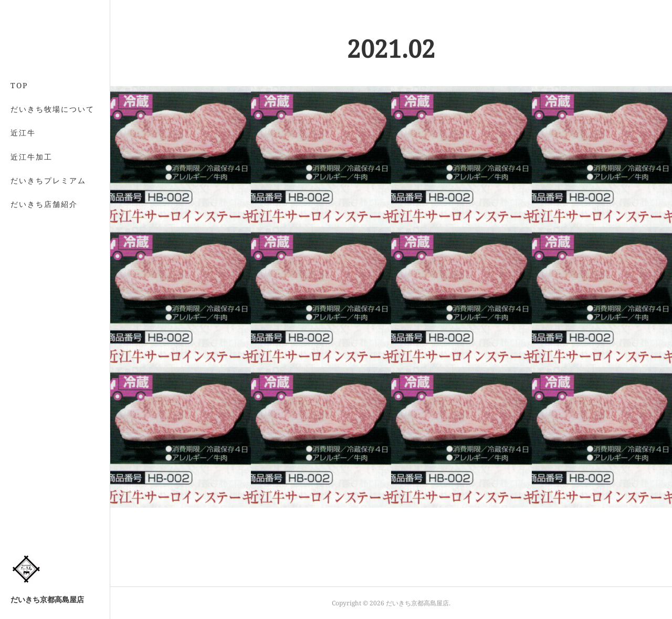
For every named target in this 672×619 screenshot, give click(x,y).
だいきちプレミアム (48, 180)
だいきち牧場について (52, 109)
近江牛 (23, 133)
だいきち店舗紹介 (44, 204)
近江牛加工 (31, 157)
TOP (19, 85)
